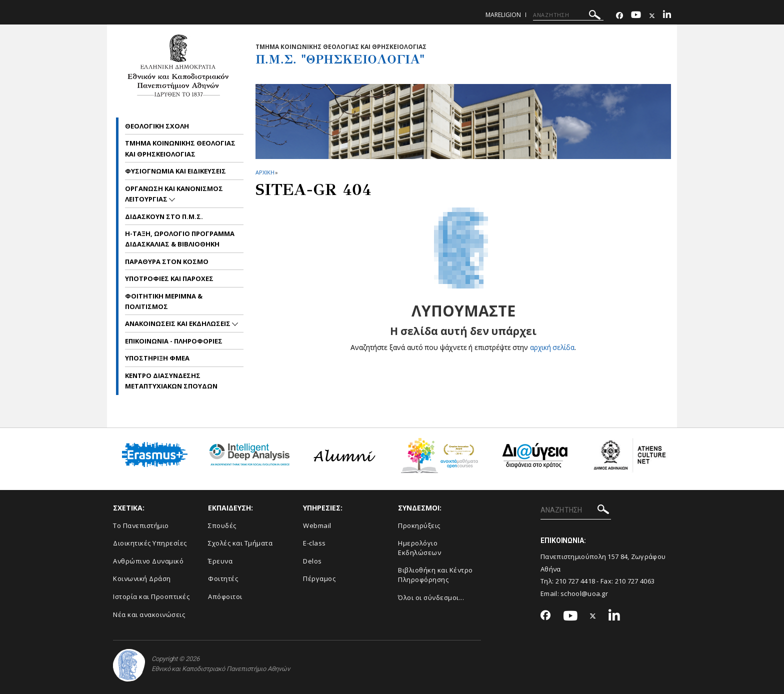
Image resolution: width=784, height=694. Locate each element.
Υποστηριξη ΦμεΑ (157, 358)
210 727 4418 (575, 581)
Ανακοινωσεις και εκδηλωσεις (178, 323)
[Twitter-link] (652, 16)
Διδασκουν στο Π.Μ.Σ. (164, 216)
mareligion (503, 15)
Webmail (317, 525)
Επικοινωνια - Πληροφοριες (174, 341)
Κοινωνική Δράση (142, 578)
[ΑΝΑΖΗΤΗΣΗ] (568, 15)
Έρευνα (220, 561)
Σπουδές (222, 525)
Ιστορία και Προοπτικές (151, 596)
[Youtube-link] (636, 16)
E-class (314, 543)
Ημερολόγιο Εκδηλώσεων (419, 548)
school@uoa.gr (584, 593)
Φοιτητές (223, 578)
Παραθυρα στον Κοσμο (167, 261)
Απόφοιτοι (225, 596)
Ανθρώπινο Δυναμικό (148, 561)
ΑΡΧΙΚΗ (265, 172)
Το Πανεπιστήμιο (141, 525)
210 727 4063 (635, 581)
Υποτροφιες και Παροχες (169, 278)
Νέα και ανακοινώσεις (149, 614)
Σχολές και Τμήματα (240, 543)
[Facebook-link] (619, 16)
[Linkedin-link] (667, 16)
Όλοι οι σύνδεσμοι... (431, 597)
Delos (312, 561)
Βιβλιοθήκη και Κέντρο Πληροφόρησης (435, 575)
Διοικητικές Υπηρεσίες (150, 543)
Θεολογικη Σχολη (157, 126)
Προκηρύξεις (419, 525)
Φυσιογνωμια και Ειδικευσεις (175, 171)
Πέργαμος (319, 578)
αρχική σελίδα (552, 347)
